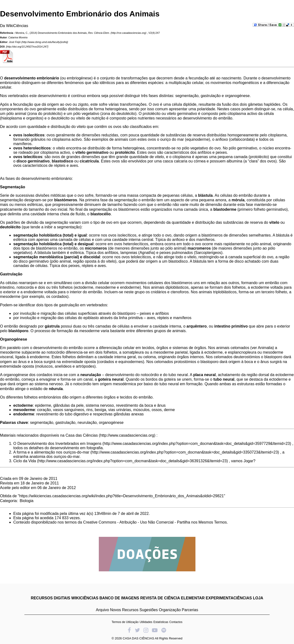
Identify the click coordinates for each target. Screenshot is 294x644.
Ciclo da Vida (25, 461)
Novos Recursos (124, 610)
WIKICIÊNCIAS (85, 598)
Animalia (265, 348)
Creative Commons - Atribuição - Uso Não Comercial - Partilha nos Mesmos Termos (155, 522)
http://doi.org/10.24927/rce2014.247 (27, 47)
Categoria (8, 501)
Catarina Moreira (18, 37)
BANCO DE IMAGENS (119, 598)
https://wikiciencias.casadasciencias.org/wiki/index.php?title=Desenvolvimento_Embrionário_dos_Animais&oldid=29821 (122, 496)
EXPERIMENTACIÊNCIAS (229, 598)
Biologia (26, 501)
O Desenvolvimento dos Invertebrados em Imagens (57, 444)
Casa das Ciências (82, 435)
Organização (170, 610)
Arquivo (102, 610)
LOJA (258, 598)
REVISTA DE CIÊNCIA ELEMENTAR (172, 598)
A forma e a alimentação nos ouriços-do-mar (51, 452)
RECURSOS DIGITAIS (50, 598)
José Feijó (15, 42)
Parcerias (190, 610)
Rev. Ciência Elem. (99, 33)
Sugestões (149, 610)
